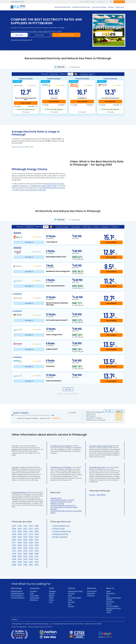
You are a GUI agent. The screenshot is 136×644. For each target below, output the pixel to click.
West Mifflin (101, 495)
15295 (36, 545)
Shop (66, 35)
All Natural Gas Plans (60, 534)
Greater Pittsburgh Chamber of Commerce (62, 500)
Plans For (64, 74)
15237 (14, 526)
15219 (25, 534)
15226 (14, 537)
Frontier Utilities (34, 595)
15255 (31, 562)
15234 (36, 534)
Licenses (109, 612)
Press (108, 595)
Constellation (34, 591)
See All (51, 602)
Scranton (51, 600)
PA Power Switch (92, 591)
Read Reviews (91, 593)
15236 (36, 526)
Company (105, 227)
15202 (36, 531)
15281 (20, 554)
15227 (20, 529)
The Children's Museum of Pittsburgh (61, 446)
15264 (20, 562)
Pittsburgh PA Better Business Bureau (61, 502)
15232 (31, 540)
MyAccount (120, 7)
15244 (25, 559)
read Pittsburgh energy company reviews (44, 186)
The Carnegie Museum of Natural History (101, 446)
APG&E (32, 593)
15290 (20, 556)
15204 (36, 542)
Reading (51, 598)
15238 (36, 537)
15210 (36, 529)
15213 (31, 526)
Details (26, 112)
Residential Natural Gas (81, 7)
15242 (20, 559)
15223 (14, 545)
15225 (31, 545)
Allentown (52, 595)
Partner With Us (111, 593)
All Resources (91, 595)
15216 (14, 531)
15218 (20, 537)
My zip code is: (85, 2)
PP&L (70, 604)
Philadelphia (52, 591)
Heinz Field (15, 467)
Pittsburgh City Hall (56, 498)
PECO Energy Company (75, 598)
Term (76, 227)
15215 (20, 540)
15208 (20, 542)
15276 (25, 551)
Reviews (111, 7)
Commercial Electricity (61, 526)
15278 (36, 551)
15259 (20, 565)
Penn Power (71, 602)
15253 (25, 556)
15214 (31, 534)
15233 (20, 545)
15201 (14, 540)
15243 (31, 537)
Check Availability (54, 101)
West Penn (71, 606)
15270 (31, 548)
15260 (25, 565)
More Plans (68, 389)
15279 (14, 554)
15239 (25, 531)
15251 (36, 559)
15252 (14, 562)
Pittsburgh (52, 593)
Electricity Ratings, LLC (45, 624)
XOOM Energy (34, 600)
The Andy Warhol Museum (19, 492)
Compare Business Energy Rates (22, 40)
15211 (14, 542)
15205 (20, 531)
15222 (25, 545)
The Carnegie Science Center (97, 467)
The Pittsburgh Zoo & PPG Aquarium (61, 467)
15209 (25, 540)
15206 (14, 529)
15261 (31, 565)
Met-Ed (70, 595)
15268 (25, 548)
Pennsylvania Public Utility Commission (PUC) (63, 505)
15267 (20, 548)
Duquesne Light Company (75, 591)
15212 (25, 529)
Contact (108, 591)
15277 (31, 551)
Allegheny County (17, 449)
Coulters (92, 495)
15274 (14, 551)
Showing (44, 74)
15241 (31, 531)
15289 (14, 556)
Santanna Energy (35, 598)
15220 (14, 534)
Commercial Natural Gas (62, 531)
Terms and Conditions (112, 606)
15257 (36, 562)
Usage (87, 74)
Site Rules (109, 604)
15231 (36, 556)
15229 (25, 537)
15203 (31, 542)
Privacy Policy (110, 602)
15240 (14, 559)
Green (96, 227)
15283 (31, 554)
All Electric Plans (59, 529)
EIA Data (20, 147)
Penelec (70, 600)
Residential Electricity (63, 7)
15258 (14, 565)
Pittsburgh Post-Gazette (57, 504)
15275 (20, 551)
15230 (31, 556)
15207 (36, 540)
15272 (36, 548)
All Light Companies (60, 537)
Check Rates (119, 2)
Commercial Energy (99, 7)
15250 (31, 559)
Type (87, 227)
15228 (20, 534)
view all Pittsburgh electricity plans (54, 188)
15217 (31, 529)
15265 (14, 548)
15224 (25, 542)
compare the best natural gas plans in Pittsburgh (30, 190)
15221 (25, 526)
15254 (25, 562)
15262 (36, 565)
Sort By (115, 227)
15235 (20, 526)
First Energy (71, 593)
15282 (25, 554)
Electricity (55, 74)
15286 (36, 554)
